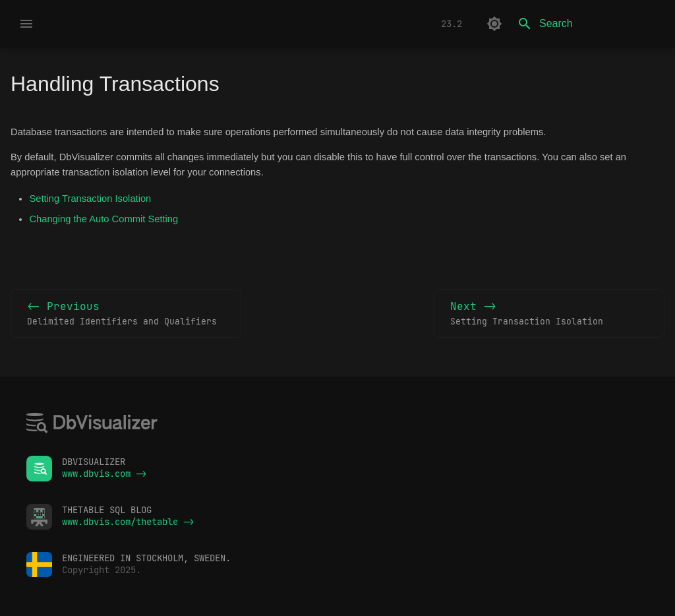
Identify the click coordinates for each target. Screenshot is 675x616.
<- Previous (126, 314)
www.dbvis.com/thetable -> (128, 522)
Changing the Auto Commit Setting (103, 219)
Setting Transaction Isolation (90, 199)
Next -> (549, 314)
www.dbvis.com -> (104, 474)
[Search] (587, 24)
